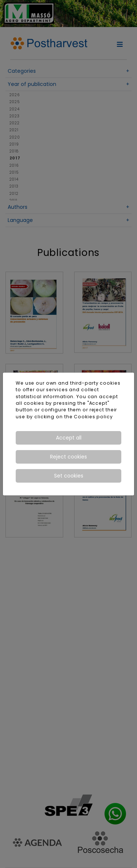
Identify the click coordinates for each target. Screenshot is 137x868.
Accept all (69, 438)
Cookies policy (93, 417)
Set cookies (69, 476)
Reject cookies (68, 457)
